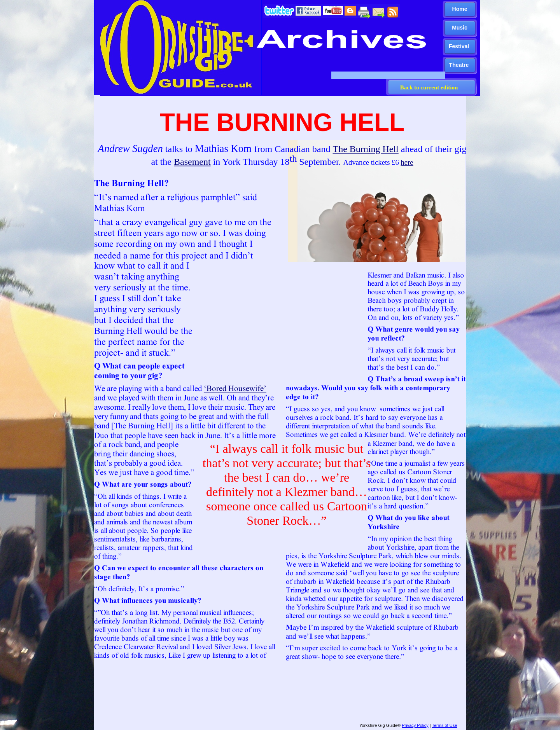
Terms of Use (444, 725)
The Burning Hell (365, 149)
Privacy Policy (415, 725)
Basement (192, 162)
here (407, 162)
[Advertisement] (277, 693)
